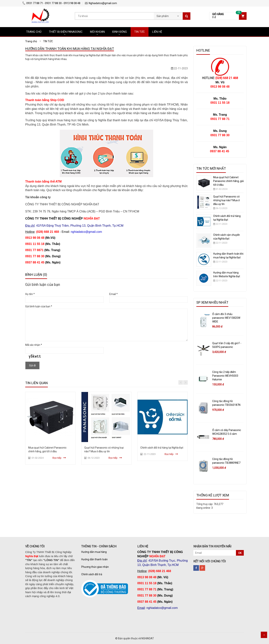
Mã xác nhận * (34, 345)
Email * (113, 294)
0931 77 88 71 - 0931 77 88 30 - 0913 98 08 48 (51, 3)
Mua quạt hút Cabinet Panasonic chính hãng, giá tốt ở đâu (228, 181)
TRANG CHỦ (34, 32)
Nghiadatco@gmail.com (101, 3)
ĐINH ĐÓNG (120, 32)
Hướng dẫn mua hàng (94, 552)
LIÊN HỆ (157, 32)
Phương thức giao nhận (95, 567)
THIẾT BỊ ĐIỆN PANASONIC (66, 32)
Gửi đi (32, 365)
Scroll (264, 635)
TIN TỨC (140, 32)
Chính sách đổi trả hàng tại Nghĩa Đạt (162, 448)
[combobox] (168, 15)
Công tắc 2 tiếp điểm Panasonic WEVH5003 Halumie (225, 376)
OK (240, 553)
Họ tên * (30, 294)
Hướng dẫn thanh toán (94, 559)
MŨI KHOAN (97, 32)
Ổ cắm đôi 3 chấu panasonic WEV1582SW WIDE (226, 318)
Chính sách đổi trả (92, 574)
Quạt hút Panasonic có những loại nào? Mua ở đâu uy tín (226, 200)
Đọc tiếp (57, 458)
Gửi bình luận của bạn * (39, 306)
